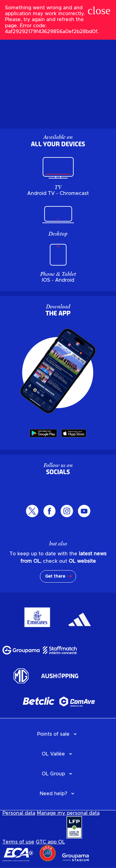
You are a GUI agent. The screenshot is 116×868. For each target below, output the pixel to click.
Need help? (53, 794)
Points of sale (53, 734)
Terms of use (18, 842)
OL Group (53, 774)
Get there (55, 576)
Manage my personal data (68, 813)
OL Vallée (53, 754)
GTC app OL (50, 842)
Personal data (19, 813)
